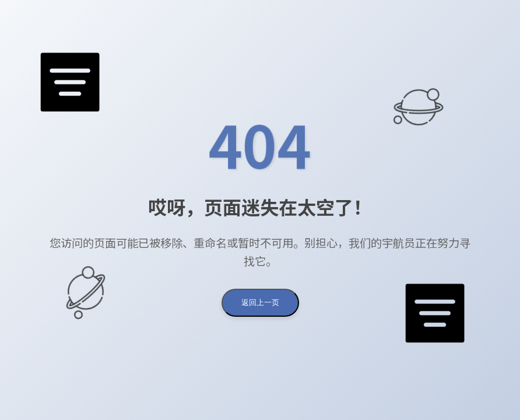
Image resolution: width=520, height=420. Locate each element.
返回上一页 (260, 302)
